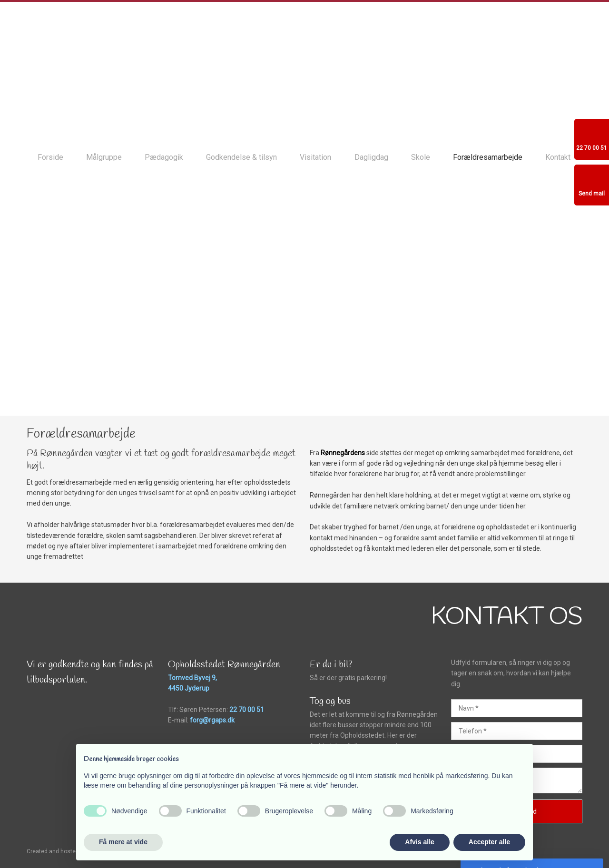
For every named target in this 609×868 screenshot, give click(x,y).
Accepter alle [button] (489, 842)
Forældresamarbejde (488, 157)
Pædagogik (164, 157)
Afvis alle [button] (419, 842)
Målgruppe (104, 157)
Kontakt (558, 157)
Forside (50, 157)
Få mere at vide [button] (123, 842)
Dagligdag (371, 157)
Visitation (315, 157)
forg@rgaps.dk (212, 720)
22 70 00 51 (247, 710)
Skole (421, 157)
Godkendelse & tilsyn (241, 157)
